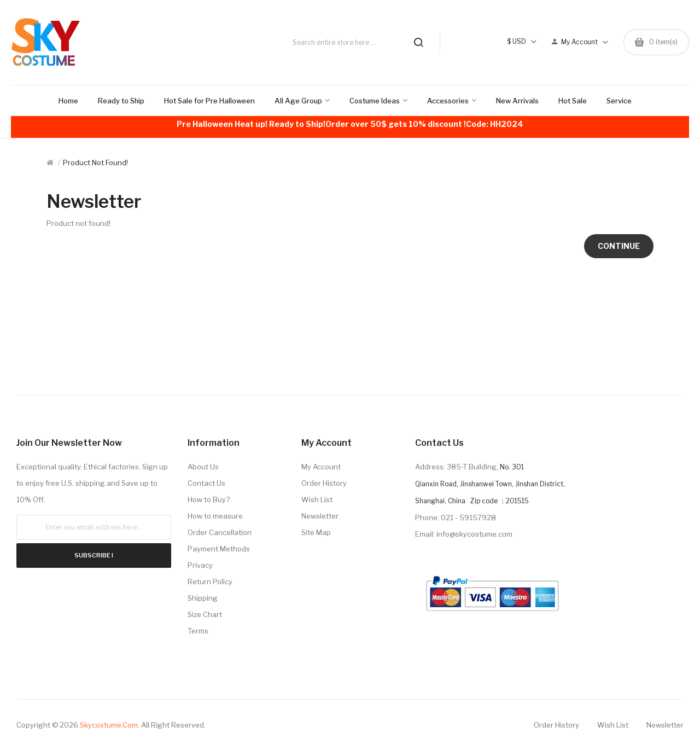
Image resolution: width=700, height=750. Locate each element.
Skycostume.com (109, 725)
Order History (324, 483)
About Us (203, 467)
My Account (321, 467)
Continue (619, 246)
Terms (198, 631)
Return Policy (210, 582)
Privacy (200, 565)
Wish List (317, 499)
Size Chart (205, 614)
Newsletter (320, 516)
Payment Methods (219, 549)
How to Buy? (209, 499)
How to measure (215, 516)
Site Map (316, 532)
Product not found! (95, 162)
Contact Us (206, 483)
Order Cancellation (220, 532)
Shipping (203, 598)
